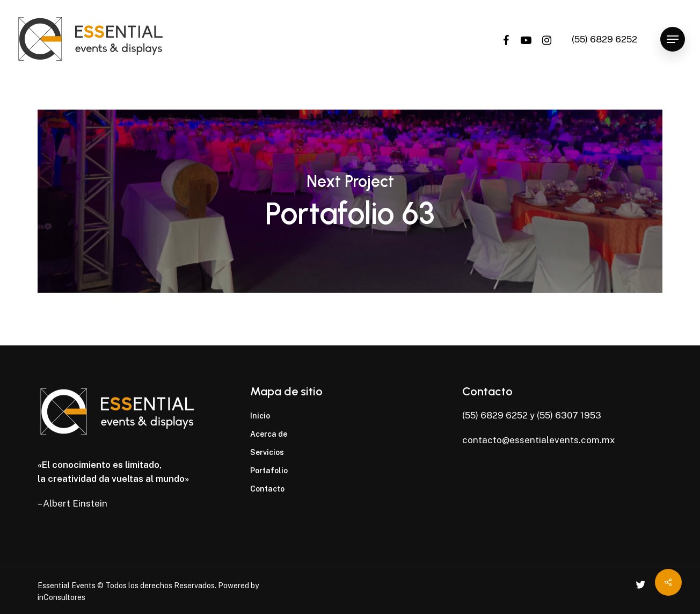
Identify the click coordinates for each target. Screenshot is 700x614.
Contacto (267, 489)
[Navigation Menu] (673, 39)
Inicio (260, 416)
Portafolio (269, 471)
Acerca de (269, 434)
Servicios (267, 452)
